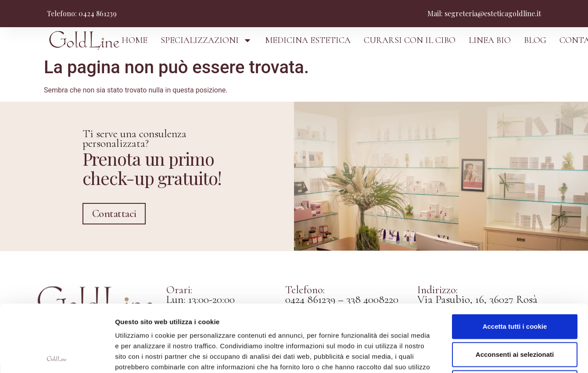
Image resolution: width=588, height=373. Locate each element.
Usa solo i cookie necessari (515, 315)
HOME (134, 40)
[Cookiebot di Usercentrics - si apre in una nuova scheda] (57, 356)
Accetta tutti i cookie (515, 259)
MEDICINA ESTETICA (308, 40)
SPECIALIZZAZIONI (206, 40)
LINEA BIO (490, 40)
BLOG (535, 40)
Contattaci (114, 213)
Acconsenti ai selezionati (515, 287)
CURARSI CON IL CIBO (410, 40)
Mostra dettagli (466, 356)
